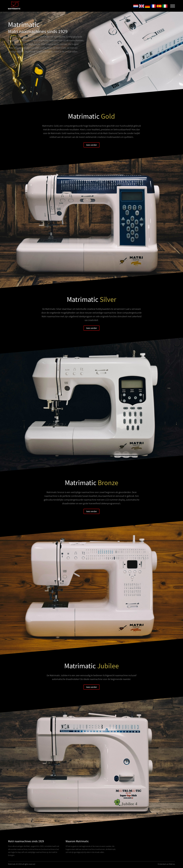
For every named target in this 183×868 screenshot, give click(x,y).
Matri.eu (172, 864)
